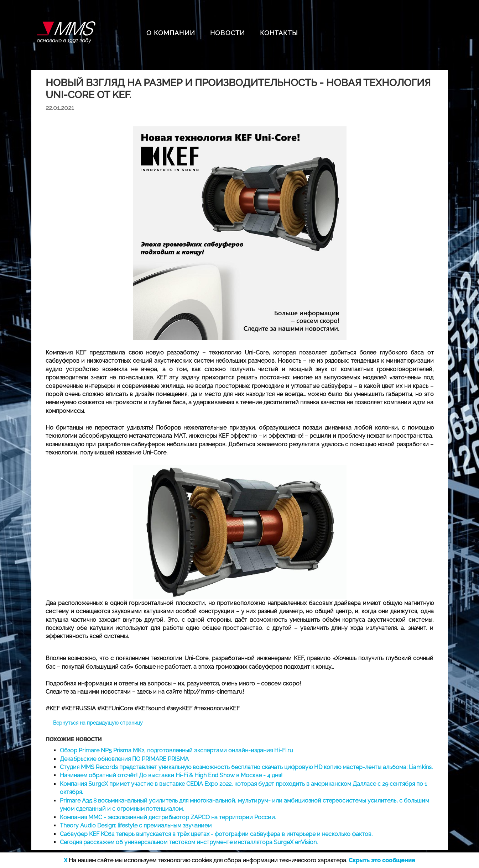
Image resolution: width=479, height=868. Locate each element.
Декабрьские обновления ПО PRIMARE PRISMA (124, 759)
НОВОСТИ (228, 33)
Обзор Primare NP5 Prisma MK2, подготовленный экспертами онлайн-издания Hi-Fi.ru (176, 750)
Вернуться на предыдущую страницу (98, 723)
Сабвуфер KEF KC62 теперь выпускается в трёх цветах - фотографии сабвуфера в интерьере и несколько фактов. (216, 834)
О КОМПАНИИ (171, 33)
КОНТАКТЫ (279, 33)
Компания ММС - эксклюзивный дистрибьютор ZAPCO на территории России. (168, 817)
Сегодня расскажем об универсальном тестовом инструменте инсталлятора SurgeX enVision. (189, 842)
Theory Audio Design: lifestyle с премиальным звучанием (136, 825)
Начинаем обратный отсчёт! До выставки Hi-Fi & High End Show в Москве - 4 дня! (171, 775)
